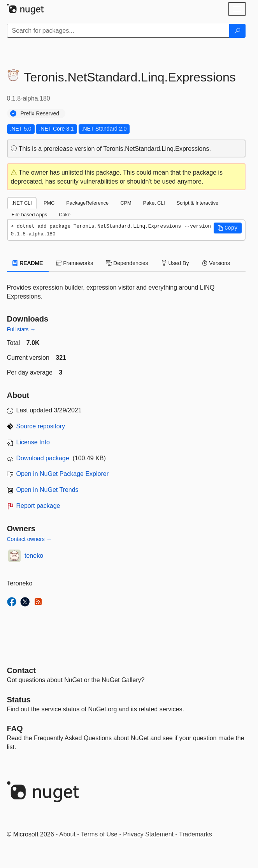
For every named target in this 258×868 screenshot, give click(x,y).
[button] (228, 228)
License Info (33, 442)
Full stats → (21, 329)
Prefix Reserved (40, 113)
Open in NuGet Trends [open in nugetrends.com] (47, 490)
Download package (43, 458)
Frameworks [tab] (75, 263)
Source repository (41, 426)
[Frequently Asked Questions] (15, 728)
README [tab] (28, 263)
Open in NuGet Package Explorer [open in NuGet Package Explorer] (62, 474)
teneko (34, 556)
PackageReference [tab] (87, 203)
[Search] (237, 31)
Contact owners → (29, 539)
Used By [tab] (175, 263)
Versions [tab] (216, 263)
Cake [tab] (65, 215)
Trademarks (196, 834)
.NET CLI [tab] (22, 203)
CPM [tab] (126, 203)
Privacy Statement (148, 834)
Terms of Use (99, 834)
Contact (21, 670)
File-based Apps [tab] (30, 215)
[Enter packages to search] (118, 31)
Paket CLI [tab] (154, 203)
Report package (38, 506)
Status (19, 700)
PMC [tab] (49, 203)
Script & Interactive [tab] (197, 203)
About (67, 834)
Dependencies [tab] (127, 263)
